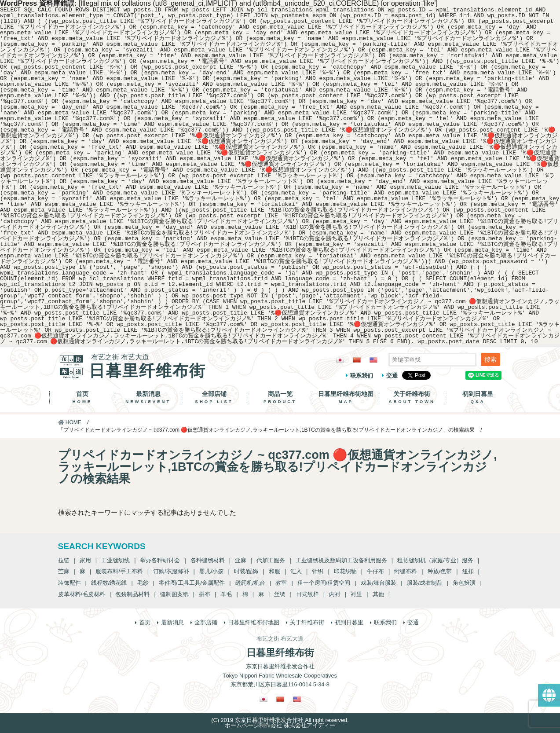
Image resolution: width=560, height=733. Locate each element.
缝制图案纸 (174, 594)
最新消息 (148, 397)
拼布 (205, 594)
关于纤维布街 (412, 397)
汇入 (296, 571)
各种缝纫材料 (208, 560)
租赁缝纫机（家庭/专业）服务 (435, 560)
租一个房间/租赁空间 (324, 583)
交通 (392, 376)
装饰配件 (70, 583)
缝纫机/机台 (251, 583)
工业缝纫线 (115, 560)
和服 (275, 571)
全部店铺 (214, 397)
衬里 (356, 594)
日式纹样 (307, 594)
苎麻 (64, 571)
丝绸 (280, 594)
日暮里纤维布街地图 (346, 397)
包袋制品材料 (132, 594)
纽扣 (468, 571)
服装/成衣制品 (425, 583)
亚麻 (241, 560)
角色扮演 (464, 583)
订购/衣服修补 (171, 571)
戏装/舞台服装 (379, 583)
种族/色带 (440, 571)
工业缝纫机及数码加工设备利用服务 (341, 560)
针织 (318, 571)
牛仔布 (375, 571)
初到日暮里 (478, 397)
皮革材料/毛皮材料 (82, 594)
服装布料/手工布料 (119, 571)
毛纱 (143, 583)
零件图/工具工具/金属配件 (192, 583)
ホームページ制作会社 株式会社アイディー (280, 725)
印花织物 (345, 571)
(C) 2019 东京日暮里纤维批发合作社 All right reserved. (280, 720)
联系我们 (362, 376)
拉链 (64, 560)
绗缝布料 (406, 571)
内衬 (335, 594)
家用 (85, 560)
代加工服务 (271, 560)
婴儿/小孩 (212, 571)
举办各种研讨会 (160, 560)
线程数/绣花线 (109, 583)
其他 (378, 594)
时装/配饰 (246, 571)
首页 (82, 397)
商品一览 (280, 397)
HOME (70, 422)
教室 (281, 583)
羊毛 (226, 594)
